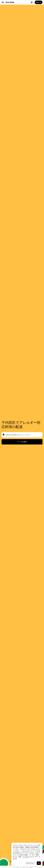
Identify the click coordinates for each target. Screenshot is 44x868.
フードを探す (22, 442)
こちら (26, 857)
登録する (39, 2)
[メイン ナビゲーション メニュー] (3, 2)
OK (39, 863)
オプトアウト (30, 863)
